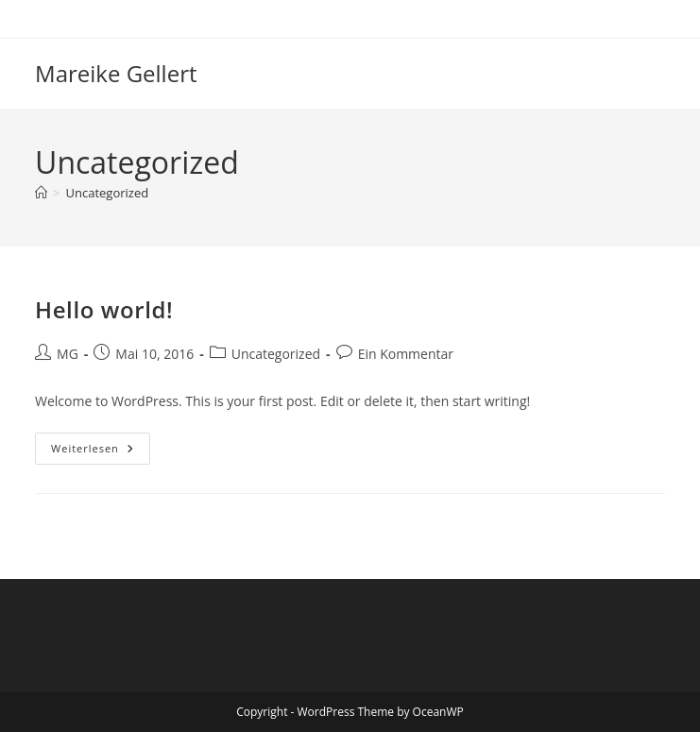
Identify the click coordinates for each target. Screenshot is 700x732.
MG (68, 354)
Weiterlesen (101, 452)
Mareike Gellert (116, 73)
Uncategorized (107, 193)
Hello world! (104, 309)
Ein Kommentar (406, 354)
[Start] (41, 193)
